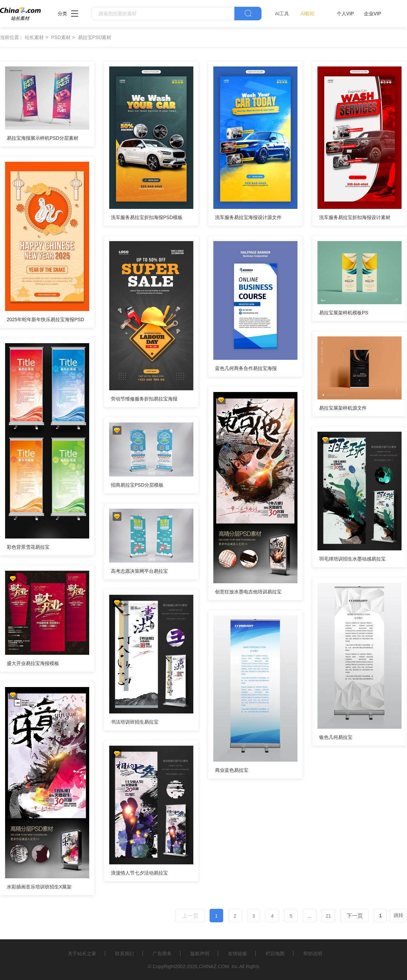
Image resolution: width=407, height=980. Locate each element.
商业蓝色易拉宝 (232, 770)
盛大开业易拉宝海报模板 (33, 663)
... (310, 916)
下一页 (355, 916)
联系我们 (124, 954)
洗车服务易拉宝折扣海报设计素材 (355, 217)
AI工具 (282, 14)
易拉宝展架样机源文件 (343, 408)
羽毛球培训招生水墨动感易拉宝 (352, 559)
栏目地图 (275, 954)
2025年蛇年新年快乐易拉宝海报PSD (45, 319)
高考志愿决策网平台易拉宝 (139, 571)
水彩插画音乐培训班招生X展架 (39, 887)
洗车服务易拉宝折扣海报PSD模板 (147, 217)
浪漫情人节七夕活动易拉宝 (139, 873)
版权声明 (200, 954)
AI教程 (307, 14)
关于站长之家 (82, 954)
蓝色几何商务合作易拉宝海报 (246, 368)
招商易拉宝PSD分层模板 (137, 485)
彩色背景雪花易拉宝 (28, 547)
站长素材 (34, 37)
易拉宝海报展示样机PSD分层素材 (43, 138)
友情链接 (237, 954)
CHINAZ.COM (214, 966)
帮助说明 (313, 954)
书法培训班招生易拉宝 (135, 722)
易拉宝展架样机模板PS (344, 313)
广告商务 (162, 954)
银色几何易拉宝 (336, 737)
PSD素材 (61, 37)
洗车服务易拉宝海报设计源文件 (248, 217)
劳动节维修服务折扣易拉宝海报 (144, 399)
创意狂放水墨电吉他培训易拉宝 (248, 592)
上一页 (190, 916)
